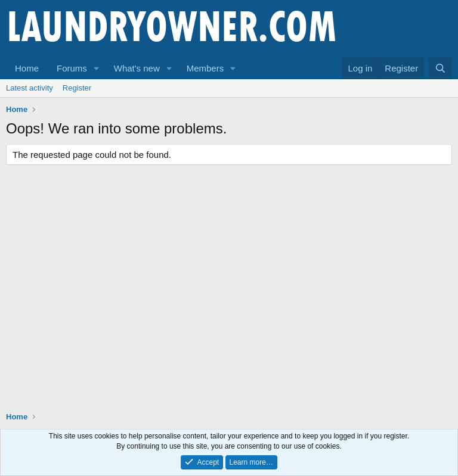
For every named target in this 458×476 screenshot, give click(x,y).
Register (77, 88)
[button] (97, 68)
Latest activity (30, 88)
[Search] (440, 68)
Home (27, 68)
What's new (137, 68)
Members (205, 68)
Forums (72, 68)
